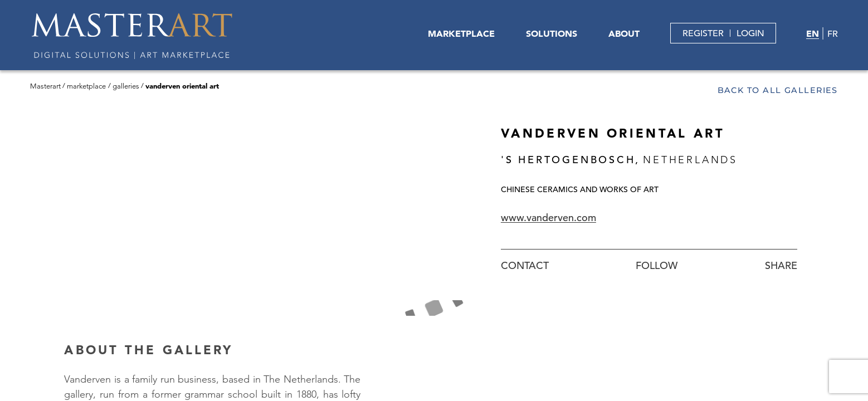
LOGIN (750, 33)
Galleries (126, 86)
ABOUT (624, 33)
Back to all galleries (778, 90)
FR (833, 34)
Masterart (45, 86)
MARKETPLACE (461, 33)
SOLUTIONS (552, 33)
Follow (657, 266)
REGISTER (703, 33)
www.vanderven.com (548, 217)
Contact (525, 266)
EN (813, 33)
